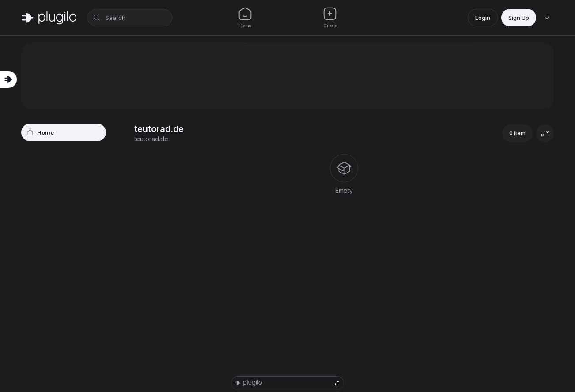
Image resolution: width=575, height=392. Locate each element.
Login (483, 18)
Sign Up (519, 18)
